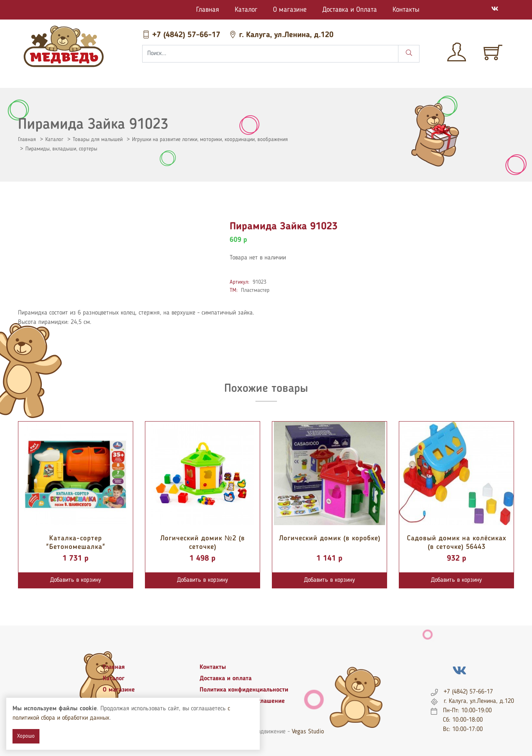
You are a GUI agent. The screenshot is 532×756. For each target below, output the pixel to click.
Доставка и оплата (226, 679)
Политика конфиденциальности (244, 690)
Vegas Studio (308, 732)
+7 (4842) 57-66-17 (182, 35)
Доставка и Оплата (350, 10)
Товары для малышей (98, 139)
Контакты (406, 10)
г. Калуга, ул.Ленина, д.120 (281, 35)
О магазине (290, 10)
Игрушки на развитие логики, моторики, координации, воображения (210, 139)
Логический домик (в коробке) (330, 538)
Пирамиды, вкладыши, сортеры (61, 149)
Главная (208, 10)
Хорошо (26, 736)
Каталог (246, 10)
